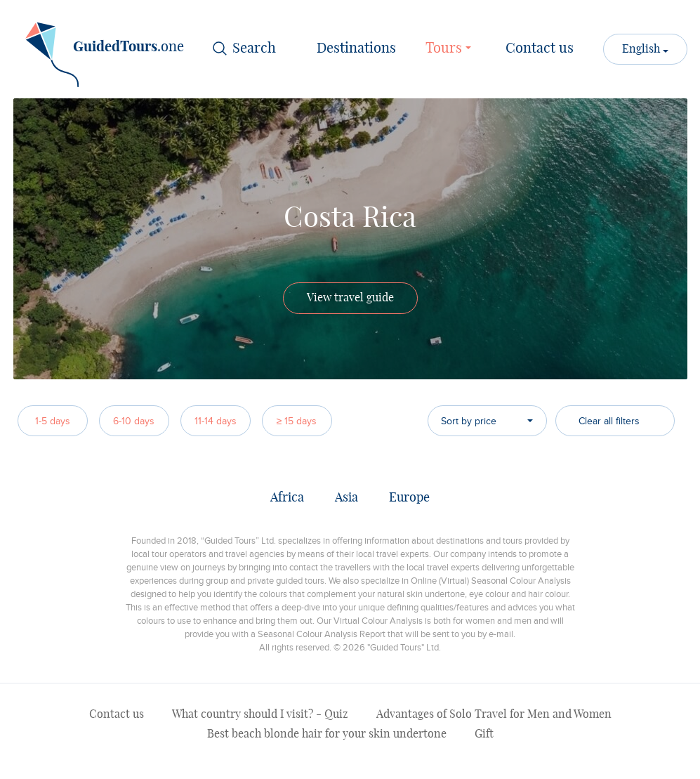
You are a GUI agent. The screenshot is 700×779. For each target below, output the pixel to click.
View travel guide (350, 298)
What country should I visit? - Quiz (260, 714)
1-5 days (53, 421)
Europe (409, 498)
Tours (451, 47)
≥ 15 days (297, 421)
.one (105, 52)
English (642, 49)
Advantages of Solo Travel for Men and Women (494, 714)
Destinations (356, 48)
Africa (287, 498)
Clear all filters (609, 421)
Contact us (540, 48)
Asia (346, 498)
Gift (484, 734)
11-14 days (216, 421)
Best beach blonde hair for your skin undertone (327, 734)
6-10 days (134, 421)
